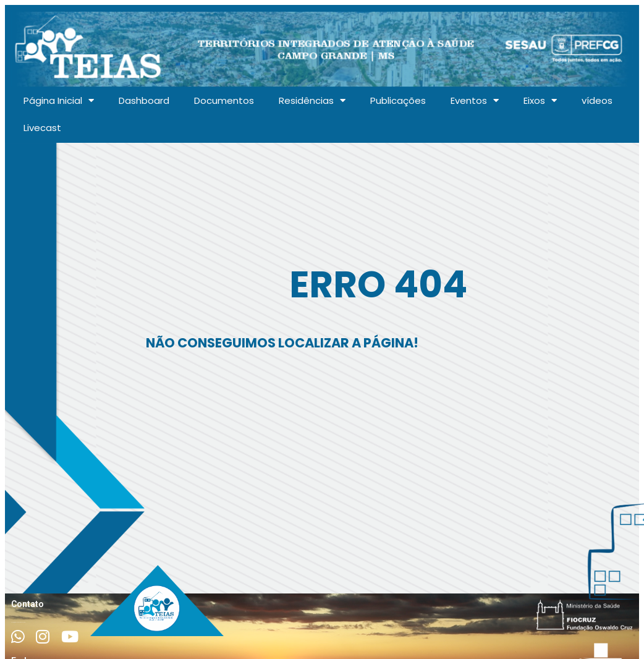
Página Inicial (59, 100)
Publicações (398, 100)
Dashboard (144, 100)
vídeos (597, 100)
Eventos (475, 100)
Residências (312, 100)
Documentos (224, 100)
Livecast (42, 128)
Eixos (540, 100)
